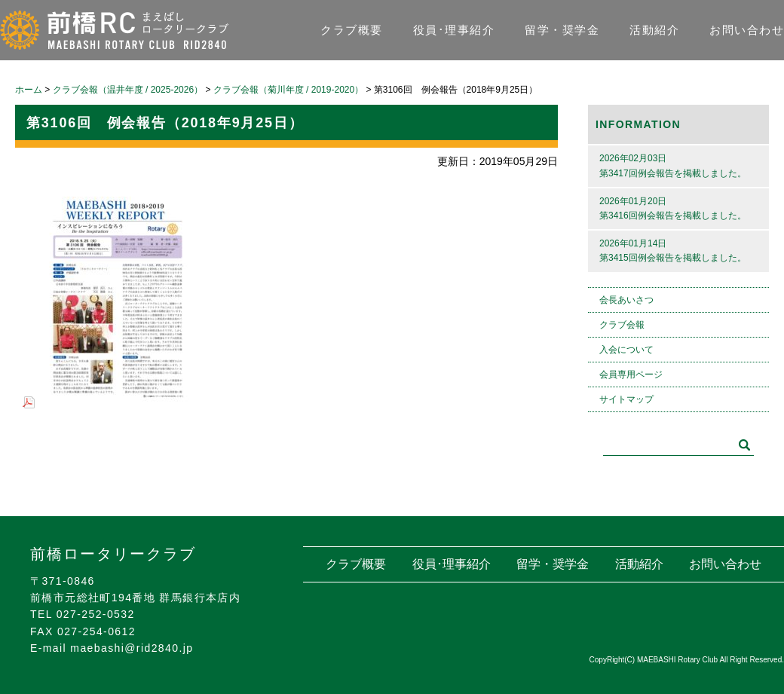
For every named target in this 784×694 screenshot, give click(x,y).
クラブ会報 (622, 325)
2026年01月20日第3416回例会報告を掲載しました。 (673, 208)
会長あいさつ (626, 300)
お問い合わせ (747, 30)
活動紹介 (654, 30)
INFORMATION (638, 124)
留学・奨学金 (562, 30)
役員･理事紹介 (454, 30)
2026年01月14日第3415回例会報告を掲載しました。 (673, 251)
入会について (626, 350)
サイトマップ (626, 399)
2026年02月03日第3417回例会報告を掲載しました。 (673, 165)
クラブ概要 (352, 30)
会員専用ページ (631, 375)
